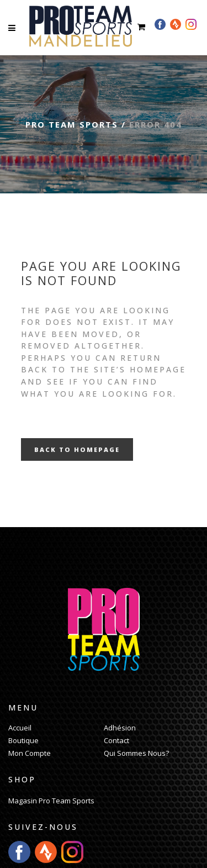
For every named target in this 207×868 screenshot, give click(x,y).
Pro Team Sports (72, 124)
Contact (116, 740)
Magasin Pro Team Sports (51, 801)
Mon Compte (30, 753)
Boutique (23, 740)
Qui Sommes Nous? (136, 753)
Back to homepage (77, 449)
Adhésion (120, 728)
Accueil (20, 728)
